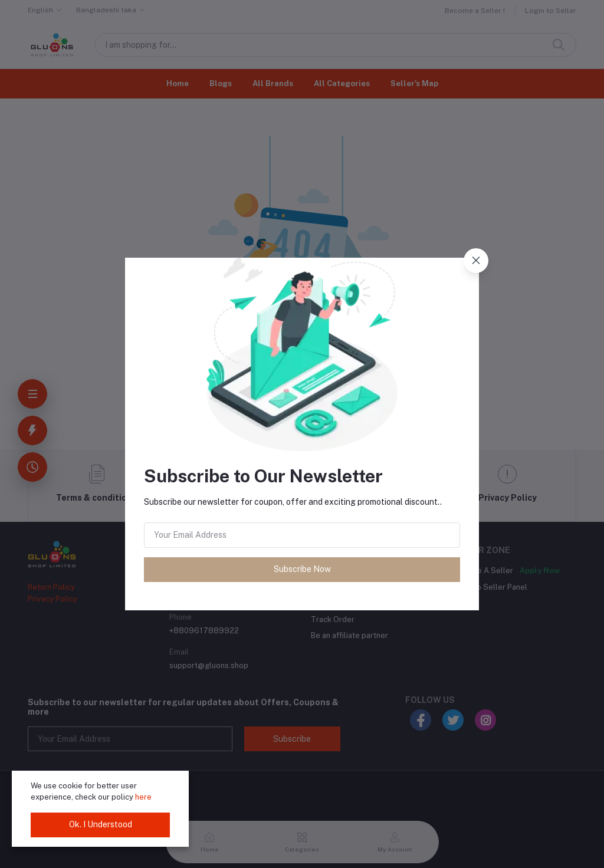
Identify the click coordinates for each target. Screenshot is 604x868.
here (143, 797)
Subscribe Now (302, 569)
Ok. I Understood (101, 824)
